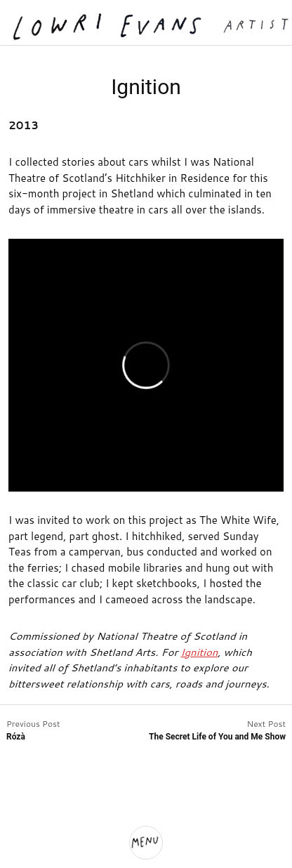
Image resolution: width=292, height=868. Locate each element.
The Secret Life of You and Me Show (217, 737)
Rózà (16, 737)
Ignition (199, 652)
